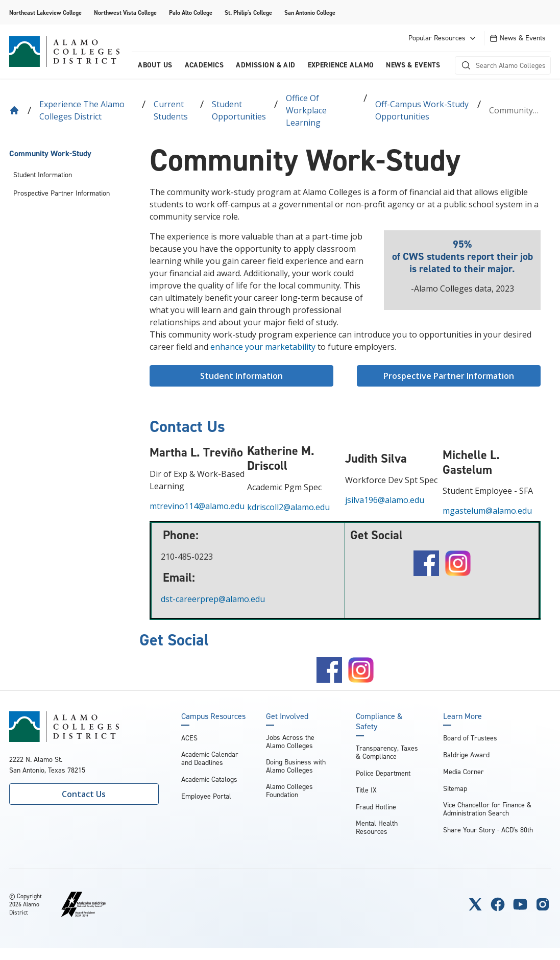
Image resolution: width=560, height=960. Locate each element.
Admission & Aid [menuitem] (265, 65)
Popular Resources (443, 38)
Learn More (462, 716)
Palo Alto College (191, 13)
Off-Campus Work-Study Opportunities (422, 110)
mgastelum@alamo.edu (487, 511)
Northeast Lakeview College (45, 13)
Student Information (43, 175)
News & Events (518, 38)
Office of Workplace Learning (306, 110)
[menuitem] (69, 154)
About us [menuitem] (155, 65)
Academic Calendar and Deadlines (210, 759)
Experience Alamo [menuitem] (341, 65)
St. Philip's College (248, 13)
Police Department (383, 773)
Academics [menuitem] (204, 65)
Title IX (366, 790)
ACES (189, 738)
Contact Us (84, 794)
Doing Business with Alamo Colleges (296, 766)
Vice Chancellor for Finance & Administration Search (487, 809)
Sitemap (455, 789)
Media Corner (464, 772)
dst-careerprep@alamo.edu (211, 599)
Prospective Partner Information (62, 193)
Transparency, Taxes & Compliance (387, 752)
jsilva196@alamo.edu (385, 500)
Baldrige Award (466, 755)
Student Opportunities (239, 110)
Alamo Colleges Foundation (289, 791)
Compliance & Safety (379, 722)
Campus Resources (213, 716)
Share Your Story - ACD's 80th (488, 830)
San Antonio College (310, 13)
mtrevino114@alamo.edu (197, 506)
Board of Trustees (470, 738)
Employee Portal (206, 796)
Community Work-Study (50, 153)
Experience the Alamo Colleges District (82, 110)
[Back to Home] (14, 110)
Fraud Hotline (376, 807)
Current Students (171, 110)
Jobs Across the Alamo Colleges (290, 742)
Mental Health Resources (377, 827)
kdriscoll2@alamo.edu (288, 507)
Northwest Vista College (125, 13)
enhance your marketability (263, 347)
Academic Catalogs (209, 779)
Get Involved (287, 716)
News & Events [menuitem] (413, 65)
